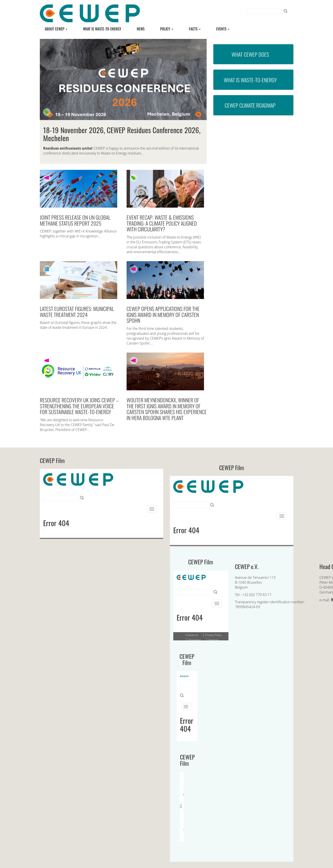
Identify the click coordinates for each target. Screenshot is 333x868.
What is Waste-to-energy (102, 29)
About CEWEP (56, 29)
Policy (167, 29)
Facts (195, 29)
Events (223, 29)
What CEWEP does (250, 54)
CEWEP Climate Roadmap (250, 105)
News (141, 29)
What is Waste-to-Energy (250, 80)
